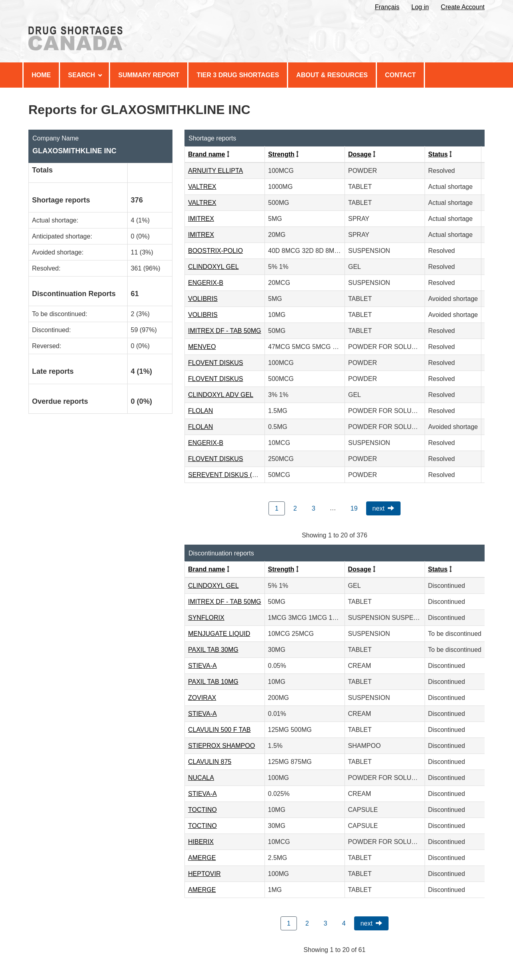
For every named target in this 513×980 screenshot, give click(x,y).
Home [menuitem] (41, 75)
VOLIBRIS (203, 299)
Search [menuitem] (85, 75)
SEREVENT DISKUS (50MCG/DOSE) (242, 475)
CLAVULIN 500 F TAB (219, 730)
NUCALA (201, 778)
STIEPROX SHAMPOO (221, 746)
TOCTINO (202, 810)
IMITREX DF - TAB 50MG (225, 331)
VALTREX (202, 187)
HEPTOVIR (204, 874)
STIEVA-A (202, 666)
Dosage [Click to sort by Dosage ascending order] (360, 154)
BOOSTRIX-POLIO (215, 251)
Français (387, 7)
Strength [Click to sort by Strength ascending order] (281, 154)
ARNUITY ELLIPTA (215, 171)
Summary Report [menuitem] (149, 75)
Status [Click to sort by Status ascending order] (438, 154)
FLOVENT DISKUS (216, 363)
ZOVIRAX (202, 698)
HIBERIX (201, 842)
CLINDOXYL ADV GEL (221, 395)
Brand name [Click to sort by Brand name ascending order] (206, 154)
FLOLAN (200, 411)
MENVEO (202, 347)
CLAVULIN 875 (210, 762)
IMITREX (201, 219)
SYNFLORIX (206, 618)
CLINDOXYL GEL (213, 267)
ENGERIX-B (206, 283)
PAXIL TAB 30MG (213, 650)
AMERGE (202, 858)
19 (354, 508)
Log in (420, 7)
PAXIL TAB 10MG (213, 682)
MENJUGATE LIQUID (219, 634)
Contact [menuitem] (400, 75)
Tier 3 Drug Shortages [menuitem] (238, 75)
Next (379, 508)
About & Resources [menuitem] (332, 75)
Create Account (463, 7)
